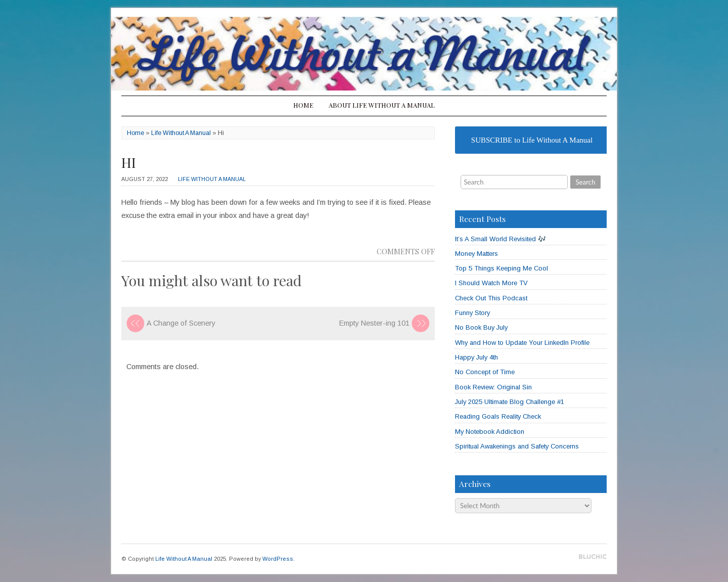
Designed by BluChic (593, 557)
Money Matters (476, 254)
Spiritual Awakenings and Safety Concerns (517, 446)
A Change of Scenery (181, 323)
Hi (129, 163)
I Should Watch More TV (491, 283)
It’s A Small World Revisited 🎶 (500, 239)
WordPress (278, 559)
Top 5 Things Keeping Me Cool (502, 268)
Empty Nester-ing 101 (374, 323)
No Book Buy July (481, 327)
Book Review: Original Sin (493, 387)
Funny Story (472, 313)
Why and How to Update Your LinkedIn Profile (522, 343)
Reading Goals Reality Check (498, 416)
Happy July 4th (476, 357)
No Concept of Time (485, 372)
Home (303, 105)
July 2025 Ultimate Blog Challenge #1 (510, 402)
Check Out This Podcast (491, 298)
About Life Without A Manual (382, 105)
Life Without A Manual (181, 133)
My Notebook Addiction (490, 432)
